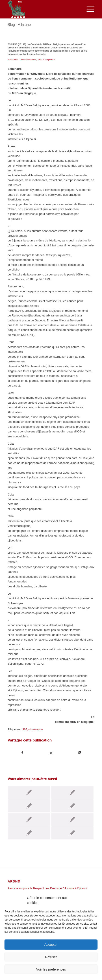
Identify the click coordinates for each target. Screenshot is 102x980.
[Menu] (88, 9)
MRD (40, 60)
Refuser (51, 957)
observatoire (36, 729)
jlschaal (52, 60)
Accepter (51, 945)
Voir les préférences (51, 969)
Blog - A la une (19, 25)
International (31, 60)
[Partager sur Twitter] (51, 753)
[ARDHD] (42, 9)
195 (25, 729)
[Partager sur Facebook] (22, 753)
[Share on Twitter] (80, 753)
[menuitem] (88, 9)
